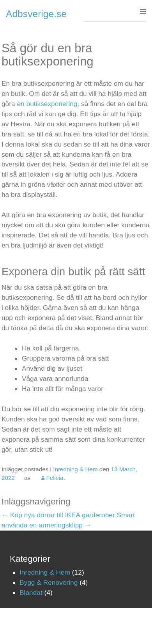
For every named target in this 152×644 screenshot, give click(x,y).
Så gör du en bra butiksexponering (48, 55)
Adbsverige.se (36, 14)
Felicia (55, 478)
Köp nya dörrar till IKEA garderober (58, 515)
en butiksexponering (47, 104)
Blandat (31, 593)
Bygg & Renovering (49, 582)
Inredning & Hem (75, 469)
